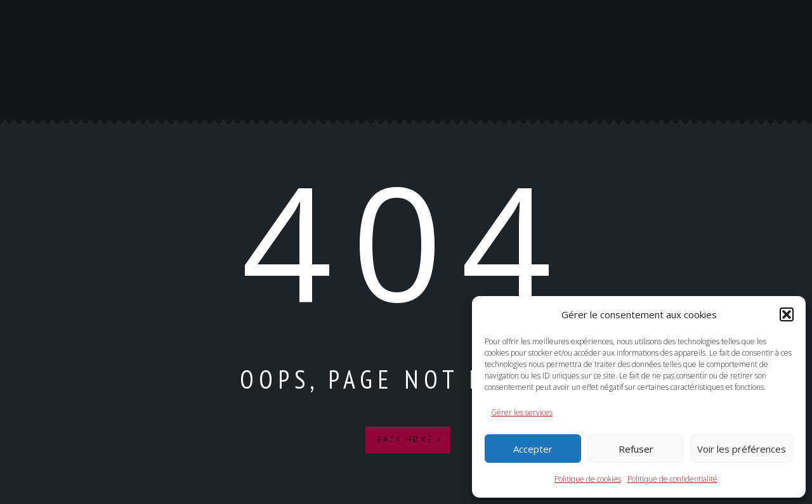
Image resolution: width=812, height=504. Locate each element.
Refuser (636, 449)
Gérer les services (522, 412)
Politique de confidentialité (672, 479)
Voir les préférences (742, 449)
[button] (787, 314)
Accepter (533, 449)
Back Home (409, 439)
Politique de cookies (588, 479)
